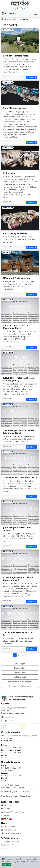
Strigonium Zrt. (8, 845)
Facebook (6, 805)
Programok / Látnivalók (11, 833)
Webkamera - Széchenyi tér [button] (20, 681)
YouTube (6, 809)
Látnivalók (23, 19)
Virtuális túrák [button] (20, 677)
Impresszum (7, 721)
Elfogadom (7, 865)
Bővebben (32, 77)
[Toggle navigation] (36, 14)
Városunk (12, 19)
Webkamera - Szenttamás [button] (20, 686)
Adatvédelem (7, 717)
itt (23, 796)
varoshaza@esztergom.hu (16, 787)
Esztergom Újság (9, 830)
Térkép (5, 815)
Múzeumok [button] (20, 673)
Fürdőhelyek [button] (20, 664)
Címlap (4, 19)
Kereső (5, 848)
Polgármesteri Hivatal (10, 842)
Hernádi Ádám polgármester (13, 812)
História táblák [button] (20, 668)
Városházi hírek (8, 826)
